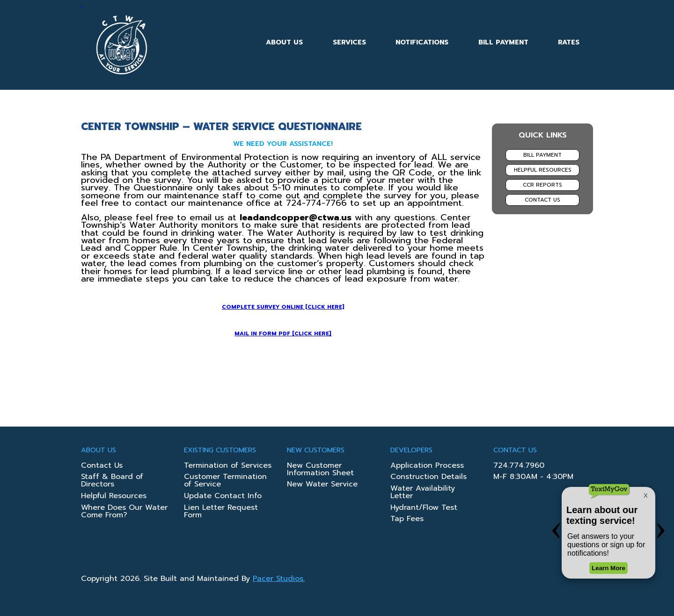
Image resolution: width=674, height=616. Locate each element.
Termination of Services (228, 466)
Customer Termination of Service (225, 481)
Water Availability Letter (423, 493)
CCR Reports (542, 185)
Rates (569, 42)
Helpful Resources (543, 170)
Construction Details (429, 478)
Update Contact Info (223, 497)
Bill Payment (503, 42)
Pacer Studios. (279, 579)
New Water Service (322, 485)
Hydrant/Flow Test (424, 508)
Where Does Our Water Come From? (124, 512)
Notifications (422, 42)
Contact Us (542, 200)
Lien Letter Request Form (221, 512)
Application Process (427, 466)
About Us (284, 42)
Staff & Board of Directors (112, 481)
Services (349, 42)
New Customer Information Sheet (320, 470)
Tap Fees (407, 520)
